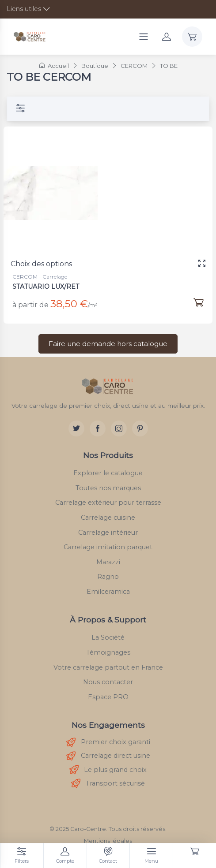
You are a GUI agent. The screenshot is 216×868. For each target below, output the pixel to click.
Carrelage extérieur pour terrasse (108, 503)
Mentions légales (108, 841)
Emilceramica (108, 592)
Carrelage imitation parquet (108, 547)
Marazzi (108, 562)
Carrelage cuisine (108, 518)
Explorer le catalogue (108, 473)
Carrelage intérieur (108, 533)
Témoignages (108, 652)
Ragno (108, 577)
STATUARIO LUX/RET (46, 287)
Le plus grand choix (108, 770)
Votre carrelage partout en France (108, 667)
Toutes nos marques (108, 488)
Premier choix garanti (108, 743)
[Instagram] (119, 428)
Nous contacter (108, 682)
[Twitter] (76, 428)
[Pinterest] (140, 428)
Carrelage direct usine (108, 756)
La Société (108, 637)
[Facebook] (98, 428)
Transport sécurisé (108, 784)
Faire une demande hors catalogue (108, 344)
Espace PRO (108, 697)
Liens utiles (24, 9)
